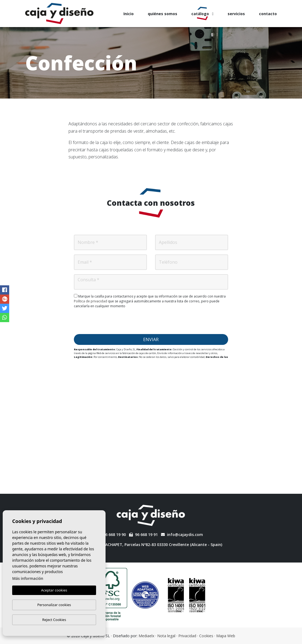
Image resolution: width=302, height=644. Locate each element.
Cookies (206, 636)
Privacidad (187, 636)
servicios (236, 14)
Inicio (129, 14)
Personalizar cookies (54, 605)
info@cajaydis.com (182, 535)
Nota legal (166, 636)
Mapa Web (226, 636)
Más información (28, 579)
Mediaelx (146, 636)
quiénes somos (163, 14)
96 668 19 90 (111, 535)
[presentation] (151, 321)
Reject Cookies (54, 620)
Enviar (151, 339)
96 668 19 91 (143, 535)
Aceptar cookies (54, 590)
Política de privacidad (91, 301)
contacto (268, 14)
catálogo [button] (202, 14)
